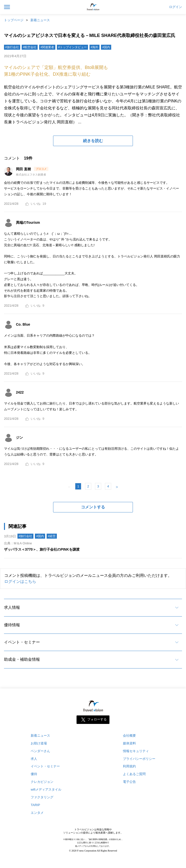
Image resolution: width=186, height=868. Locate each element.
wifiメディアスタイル (46, 789)
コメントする (93, 507)
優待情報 (12, 625)
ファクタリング (42, 797)
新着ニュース (40, 20)
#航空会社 (30, 47)
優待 (34, 774)
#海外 (95, 47)
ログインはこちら (20, 581)
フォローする (97, 719)
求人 (34, 759)
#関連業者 (47, 47)
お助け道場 (39, 743)
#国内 (106, 47)
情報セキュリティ (136, 751)
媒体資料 (129, 743)
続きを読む (93, 141)
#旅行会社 (12, 47)
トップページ (14, 20)
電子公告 (129, 782)
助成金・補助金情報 (22, 659)
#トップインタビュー (72, 47)
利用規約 (129, 766)
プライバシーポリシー (139, 759)
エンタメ (37, 813)
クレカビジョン (42, 782)
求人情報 (12, 607)
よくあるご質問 (134, 774)
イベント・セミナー (22, 642)
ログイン (176, 7)
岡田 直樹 (24, 169)
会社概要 (129, 736)
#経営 (52, 536)
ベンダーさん (40, 751)
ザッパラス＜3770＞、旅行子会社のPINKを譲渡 (42, 549)
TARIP (35, 805)
